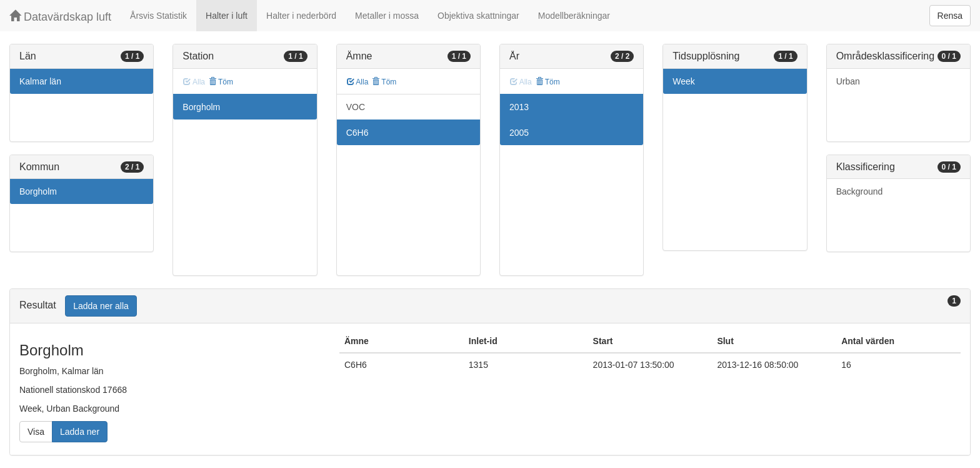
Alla (358, 82)
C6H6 (357, 133)
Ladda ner (80, 432)
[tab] (490, 306)
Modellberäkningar (574, 16)
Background (860, 191)
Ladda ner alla (101, 306)
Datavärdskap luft (60, 17)
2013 (519, 107)
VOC (356, 107)
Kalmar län (40, 81)
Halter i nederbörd (301, 16)
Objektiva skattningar (478, 16)
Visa (36, 432)
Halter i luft (227, 16)
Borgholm (38, 191)
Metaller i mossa (387, 16)
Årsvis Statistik (158, 16)
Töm (221, 82)
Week (684, 81)
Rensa (950, 16)
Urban (848, 81)
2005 (519, 133)
